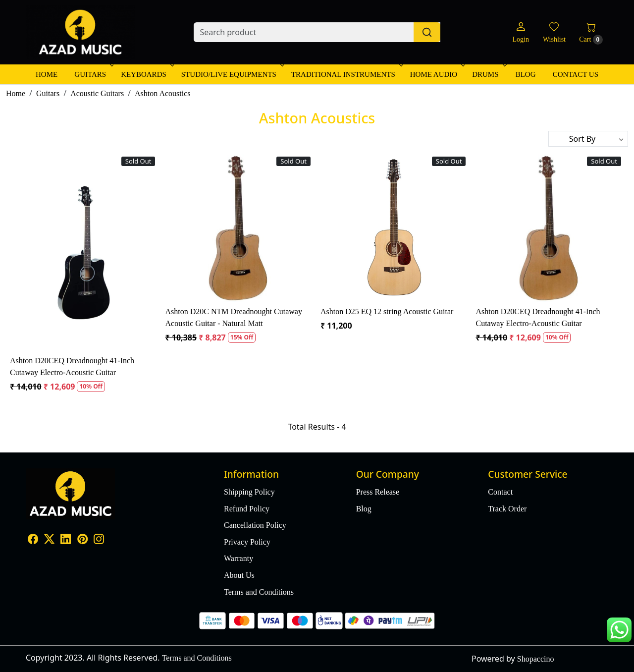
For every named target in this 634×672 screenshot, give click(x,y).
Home (47, 74)
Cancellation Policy (255, 525)
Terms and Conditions (259, 592)
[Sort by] (588, 139)
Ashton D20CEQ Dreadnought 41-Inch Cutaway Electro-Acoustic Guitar (72, 366)
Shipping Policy (249, 492)
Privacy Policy (247, 542)
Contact (500, 492)
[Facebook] (33, 540)
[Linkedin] (66, 540)
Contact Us (576, 74)
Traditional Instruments (346, 74)
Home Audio (437, 74)
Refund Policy (247, 509)
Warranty (238, 558)
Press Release (378, 492)
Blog (526, 74)
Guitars (93, 74)
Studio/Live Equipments (232, 74)
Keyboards (147, 74)
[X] (49, 540)
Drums (488, 74)
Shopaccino (536, 659)
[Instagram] (99, 540)
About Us (239, 575)
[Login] (520, 32)
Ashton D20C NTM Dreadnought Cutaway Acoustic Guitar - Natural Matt (233, 317)
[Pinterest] (82, 540)
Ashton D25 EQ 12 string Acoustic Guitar (387, 311)
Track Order (507, 509)
